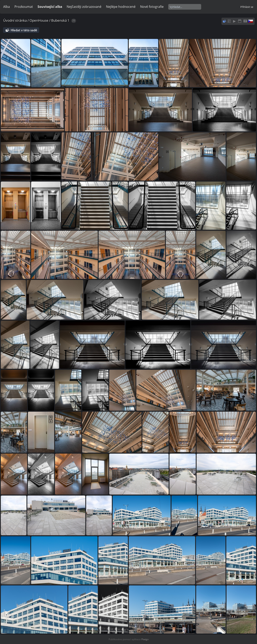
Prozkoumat (24, 7)
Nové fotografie (152, 7)
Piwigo (145, 639)
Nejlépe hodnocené (121, 7)
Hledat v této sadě (24, 30)
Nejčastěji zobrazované (84, 7)
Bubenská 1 (60, 20)
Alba (7, 7)
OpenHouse (39, 20)
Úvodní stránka (15, 20)
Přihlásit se (247, 7)
